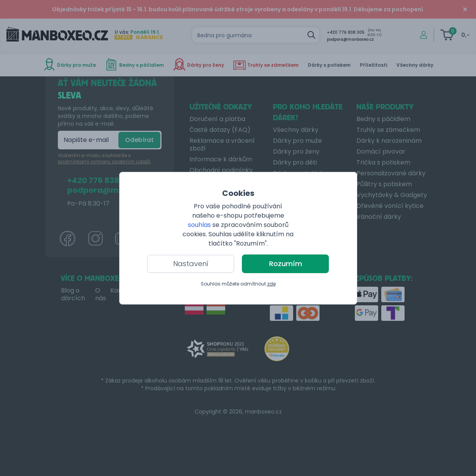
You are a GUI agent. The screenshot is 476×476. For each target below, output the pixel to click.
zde (271, 284)
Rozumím (286, 264)
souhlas (199, 225)
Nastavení (191, 264)
